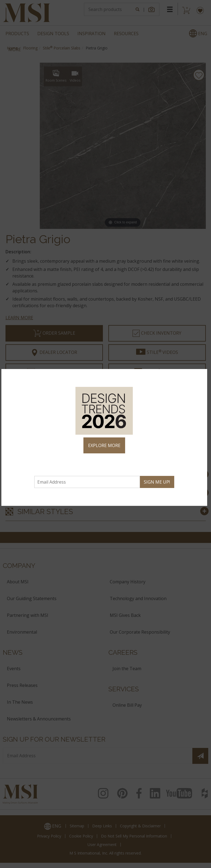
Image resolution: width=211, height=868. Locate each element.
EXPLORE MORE (104, 445)
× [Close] (201, 376)
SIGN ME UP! (157, 482)
